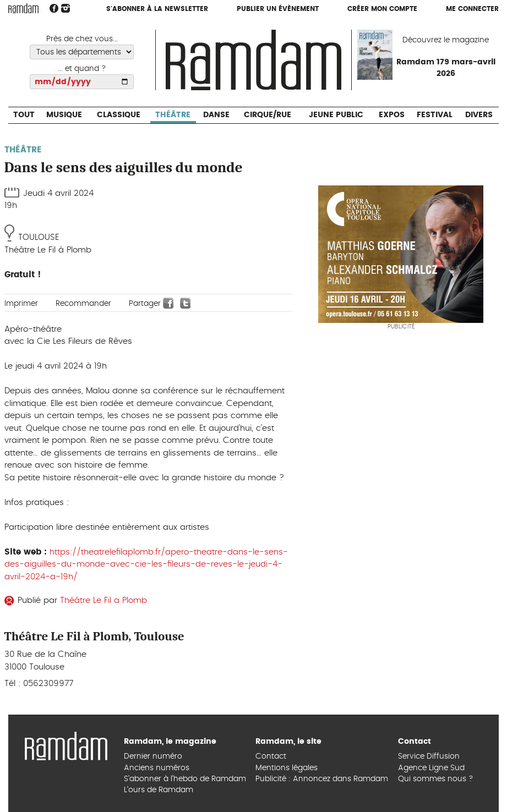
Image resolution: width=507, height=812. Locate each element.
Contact (271, 756)
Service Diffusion (429, 756)
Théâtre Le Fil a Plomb (103, 600)
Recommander (83, 304)
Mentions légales (287, 768)
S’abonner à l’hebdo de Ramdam (185, 779)
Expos (392, 115)
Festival (435, 115)
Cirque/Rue (268, 115)
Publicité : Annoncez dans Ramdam (322, 779)
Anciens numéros (157, 768)
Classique (119, 115)
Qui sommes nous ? (436, 779)
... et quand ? (82, 69)
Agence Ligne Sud (431, 768)
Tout (24, 115)
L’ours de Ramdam (159, 790)
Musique (64, 115)
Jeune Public (336, 115)
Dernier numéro (153, 756)
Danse (216, 115)
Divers (479, 115)
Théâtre (173, 115)
